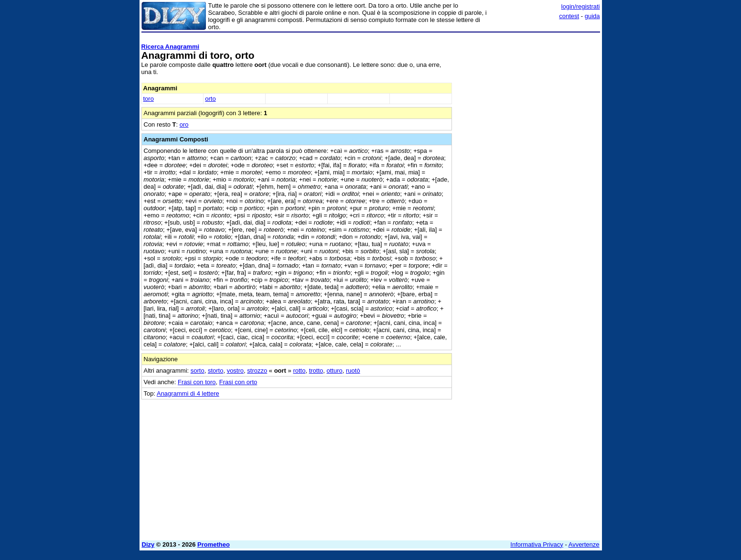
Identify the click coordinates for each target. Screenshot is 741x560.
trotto (316, 371)
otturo (335, 371)
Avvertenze (584, 544)
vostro (235, 371)
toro (149, 99)
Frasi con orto (238, 382)
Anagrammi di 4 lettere (188, 393)
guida (592, 16)
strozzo (257, 371)
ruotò (353, 371)
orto (210, 99)
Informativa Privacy (537, 544)
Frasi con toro (197, 382)
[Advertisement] (528, 179)
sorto (198, 371)
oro (184, 124)
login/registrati (581, 6)
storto (216, 371)
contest (569, 16)
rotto (299, 371)
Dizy (148, 544)
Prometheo (214, 544)
